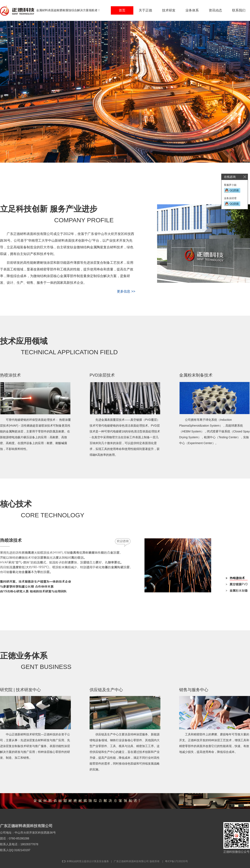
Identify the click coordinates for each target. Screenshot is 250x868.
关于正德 (145, 10)
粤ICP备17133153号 (176, 861)
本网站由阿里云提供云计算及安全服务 (86, 861)
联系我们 (239, 10)
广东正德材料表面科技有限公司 (131, 861)
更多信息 (127, 291)
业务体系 (192, 10)
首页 (122, 10)
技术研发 (169, 10)
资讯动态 (215, 10)
